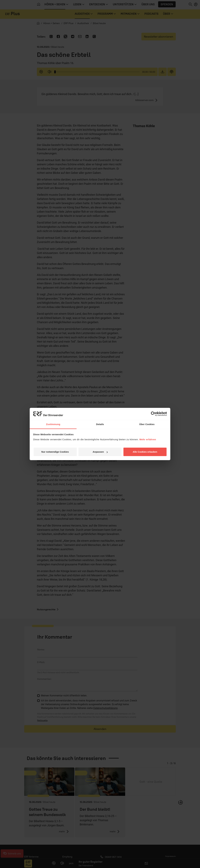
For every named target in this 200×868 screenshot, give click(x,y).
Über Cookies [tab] (147, 424)
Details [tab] (100, 424)
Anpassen (100, 452)
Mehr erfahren (148, 439)
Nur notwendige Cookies (55, 452)
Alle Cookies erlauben (145, 452)
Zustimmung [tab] (53, 424)
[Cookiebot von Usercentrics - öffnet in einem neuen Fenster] (153, 414)
